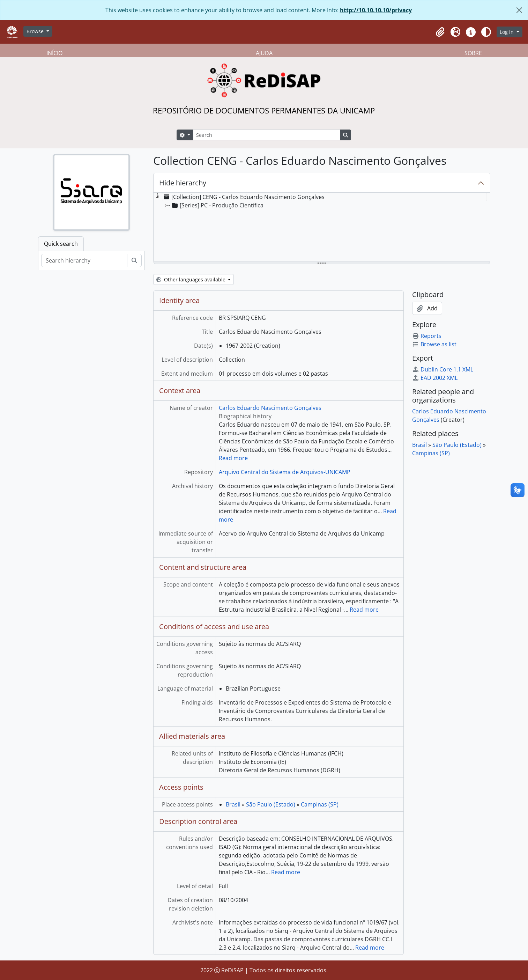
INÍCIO (54, 53)
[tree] (322, 228)
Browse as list (434, 344)
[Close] (519, 10)
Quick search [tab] (61, 244)
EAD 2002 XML (435, 378)
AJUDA (264, 53)
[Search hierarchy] (84, 260)
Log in (507, 32)
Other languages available (192, 279)
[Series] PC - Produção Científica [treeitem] (217, 205)
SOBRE (473, 53)
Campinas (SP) (320, 804)
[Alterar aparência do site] (486, 32)
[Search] (267, 135)
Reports (427, 336)
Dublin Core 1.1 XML (443, 369)
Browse (36, 31)
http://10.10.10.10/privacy (376, 10)
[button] (440, 32)
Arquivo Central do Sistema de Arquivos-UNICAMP (285, 472)
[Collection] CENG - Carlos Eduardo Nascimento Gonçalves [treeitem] (243, 197)
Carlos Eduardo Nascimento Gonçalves (270, 408)
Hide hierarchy (183, 183)
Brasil (233, 804)
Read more (233, 458)
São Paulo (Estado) (271, 804)
